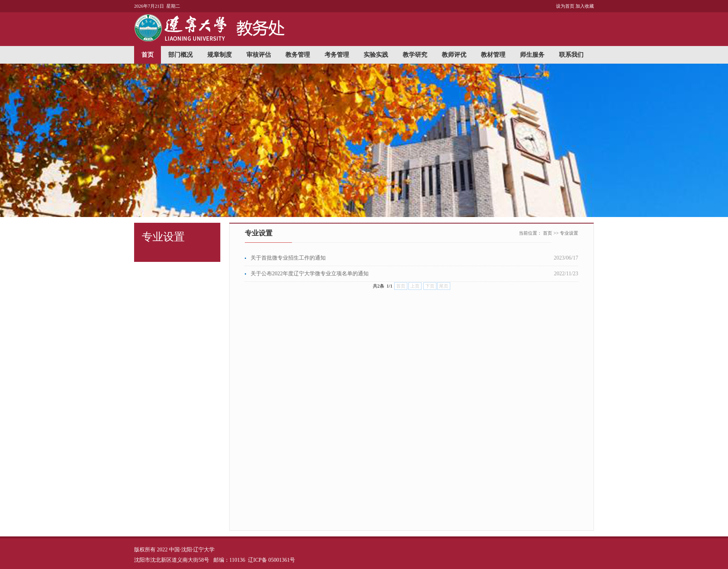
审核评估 (259, 55)
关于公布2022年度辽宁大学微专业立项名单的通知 (310, 274)
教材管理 (493, 55)
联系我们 (571, 55)
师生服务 (532, 55)
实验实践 (376, 55)
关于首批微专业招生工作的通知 (288, 258)
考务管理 (337, 55)
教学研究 (415, 55)
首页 (148, 55)
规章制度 (220, 55)
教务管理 (298, 55)
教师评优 (454, 55)
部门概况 (180, 55)
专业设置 (569, 233)
